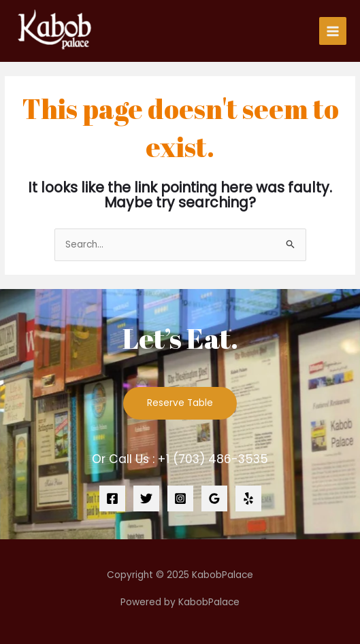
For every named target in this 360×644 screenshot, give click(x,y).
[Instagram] (180, 498)
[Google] (214, 498)
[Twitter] (146, 498)
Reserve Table (180, 403)
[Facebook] (112, 498)
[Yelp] (248, 498)
